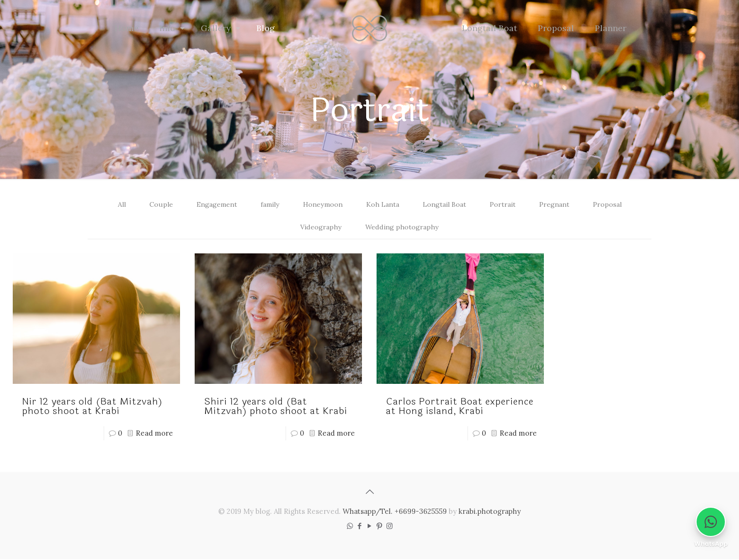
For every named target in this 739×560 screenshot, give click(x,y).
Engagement (210, 205)
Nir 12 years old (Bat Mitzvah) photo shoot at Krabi (92, 407)
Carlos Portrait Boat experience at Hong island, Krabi (460, 407)
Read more (154, 434)
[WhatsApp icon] (350, 527)
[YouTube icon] (370, 527)
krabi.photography (490, 512)
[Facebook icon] (360, 527)
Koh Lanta (383, 205)
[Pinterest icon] (380, 527)
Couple (152, 205)
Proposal (615, 205)
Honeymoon (321, 205)
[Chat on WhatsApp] (711, 522)
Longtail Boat (448, 205)
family (266, 205)
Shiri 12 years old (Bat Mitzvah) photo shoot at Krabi (276, 407)
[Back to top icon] (369, 493)
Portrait (507, 205)
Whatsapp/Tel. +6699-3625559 (395, 512)
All (113, 205)
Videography (320, 228)
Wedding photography (403, 228)
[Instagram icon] (390, 527)
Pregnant (561, 205)
